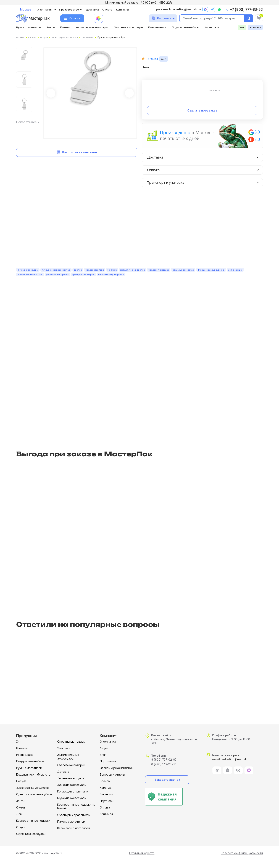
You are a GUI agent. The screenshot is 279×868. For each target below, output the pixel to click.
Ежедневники (157, 27)
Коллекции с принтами (73, 791)
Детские (63, 772)
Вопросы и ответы (112, 775)
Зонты (51, 27)
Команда (106, 788)
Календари (212, 27)
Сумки (20, 808)
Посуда (21, 781)
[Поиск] (248, 18)
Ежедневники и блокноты (33, 775)
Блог (103, 755)
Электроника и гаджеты (33, 788)
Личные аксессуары (71, 778)
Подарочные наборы (185, 27)
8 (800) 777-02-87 (164, 760)
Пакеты (65, 27)
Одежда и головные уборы (34, 794)
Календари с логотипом (74, 828)
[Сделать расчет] (163, 18)
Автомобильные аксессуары (68, 757)
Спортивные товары (71, 742)
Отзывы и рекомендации (117, 768)
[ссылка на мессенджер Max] (205, 9)
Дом (19, 814)
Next (129, 93)
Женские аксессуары (72, 785)
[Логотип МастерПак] (33, 18)
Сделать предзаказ (202, 110)
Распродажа (25, 755)
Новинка (22, 748)
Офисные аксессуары (128, 27)
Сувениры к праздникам (74, 815)
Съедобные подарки (71, 765)
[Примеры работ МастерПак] (98, 18)
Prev (51, 93)
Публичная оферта (141, 853)
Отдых (21, 827)
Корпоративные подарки (92, 27)
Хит (242, 27)
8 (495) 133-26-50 (164, 764)
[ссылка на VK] (238, 771)
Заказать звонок (167, 780)
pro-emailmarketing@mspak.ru (178, 9)
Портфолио (108, 761)
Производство (69, 10)
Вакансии (106, 794)
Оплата (107, 10)
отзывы (153, 59)
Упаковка (64, 748)
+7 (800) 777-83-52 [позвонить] (246, 10)
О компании (45, 10)
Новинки (255, 27)
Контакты (123, 10)
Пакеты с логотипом (71, 822)
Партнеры (107, 801)
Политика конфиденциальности (240, 853)
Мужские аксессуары (72, 798)
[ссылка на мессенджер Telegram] (212, 9)
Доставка (92, 10)
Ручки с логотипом (29, 27)
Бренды (105, 781)
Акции (104, 748)
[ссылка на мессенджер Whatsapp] (219, 9)
